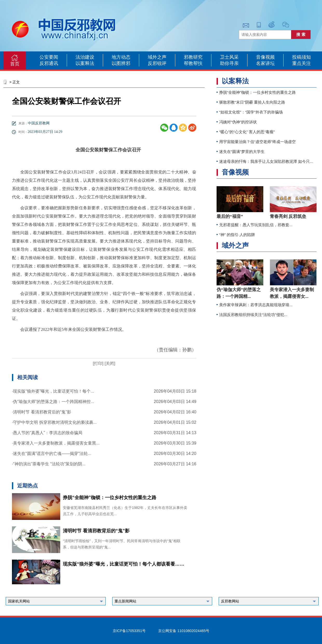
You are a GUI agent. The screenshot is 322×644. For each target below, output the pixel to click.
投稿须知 (301, 57)
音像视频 (265, 57)
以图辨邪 (121, 63)
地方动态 (121, 57)
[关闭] (109, 363)
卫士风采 (229, 57)
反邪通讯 (49, 63)
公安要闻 (49, 57)
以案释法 (85, 63)
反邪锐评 (157, 63)
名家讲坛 (265, 63)
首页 (15, 64)
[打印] (98, 363)
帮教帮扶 (193, 63)
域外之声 (157, 57)
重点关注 (301, 63)
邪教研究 (193, 57)
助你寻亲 (229, 63)
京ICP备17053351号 (129, 631)
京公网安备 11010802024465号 (184, 631)
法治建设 (85, 57)
